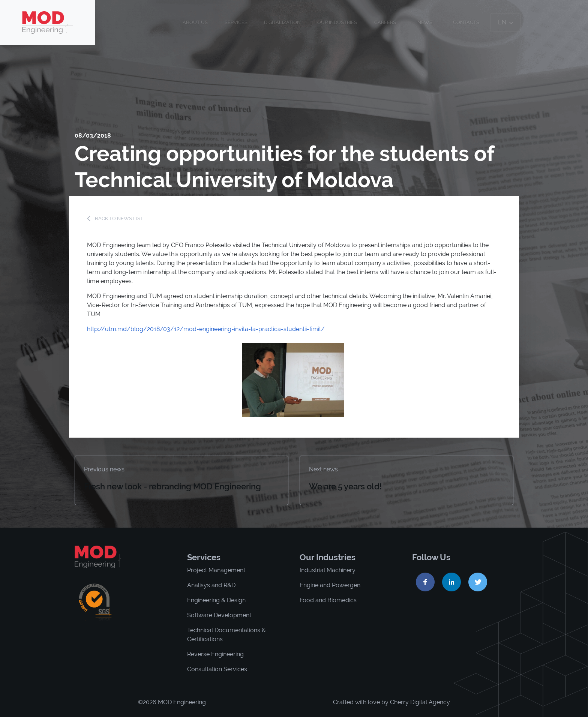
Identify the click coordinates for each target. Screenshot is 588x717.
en (505, 22)
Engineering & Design (216, 600)
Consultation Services (217, 669)
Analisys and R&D (211, 585)
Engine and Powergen (330, 585)
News (425, 22)
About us (195, 22)
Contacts (466, 22)
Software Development (219, 615)
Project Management (216, 570)
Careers (385, 22)
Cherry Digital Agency (420, 702)
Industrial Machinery (328, 570)
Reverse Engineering (215, 654)
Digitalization (282, 22)
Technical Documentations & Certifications (226, 635)
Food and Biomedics (328, 600)
